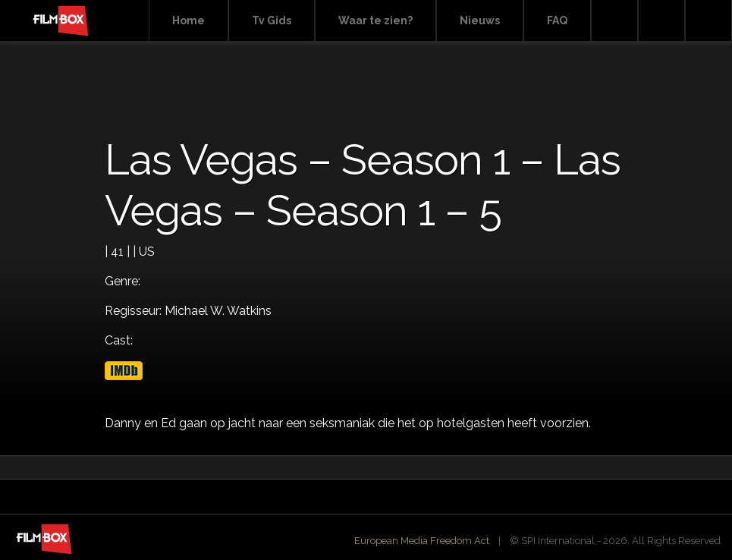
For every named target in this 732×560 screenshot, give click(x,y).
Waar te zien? (375, 20)
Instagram (708, 21)
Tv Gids (272, 20)
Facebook (661, 21)
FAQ (557, 20)
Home (188, 20)
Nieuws (480, 20)
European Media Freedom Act (422, 541)
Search (614, 21)
